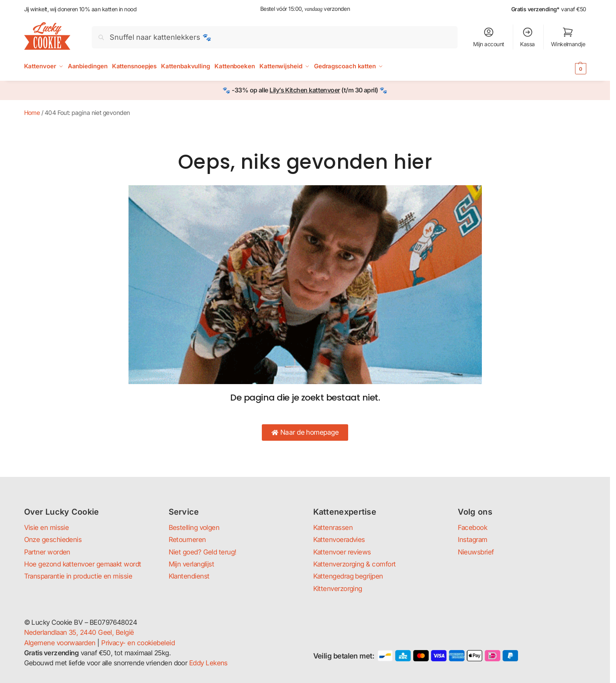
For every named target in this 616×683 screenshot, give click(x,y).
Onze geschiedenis (53, 540)
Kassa (527, 37)
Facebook (473, 528)
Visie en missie (47, 528)
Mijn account (489, 37)
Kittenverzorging (338, 589)
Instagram (473, 540)
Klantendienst (189, 576)
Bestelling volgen (194, 528)
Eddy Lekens (208, 663)
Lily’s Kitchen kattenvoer (305, 90)
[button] (569, 69)
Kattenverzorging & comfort (355, 564)
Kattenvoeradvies (339, 540)
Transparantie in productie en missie (78, 576)
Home (32, 113)
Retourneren (187, 540)
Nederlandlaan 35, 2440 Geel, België (79, 632)
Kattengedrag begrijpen (348, 576)
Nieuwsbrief (476, 552)
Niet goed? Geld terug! (203, 552)
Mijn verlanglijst (192, 564)
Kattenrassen (333, 528)
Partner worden (47, 552)
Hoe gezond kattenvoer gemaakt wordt (83, 564)
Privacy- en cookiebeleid (138, 643)
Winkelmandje (568, 37)
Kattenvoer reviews (342, 552)
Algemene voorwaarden (60, 643)
